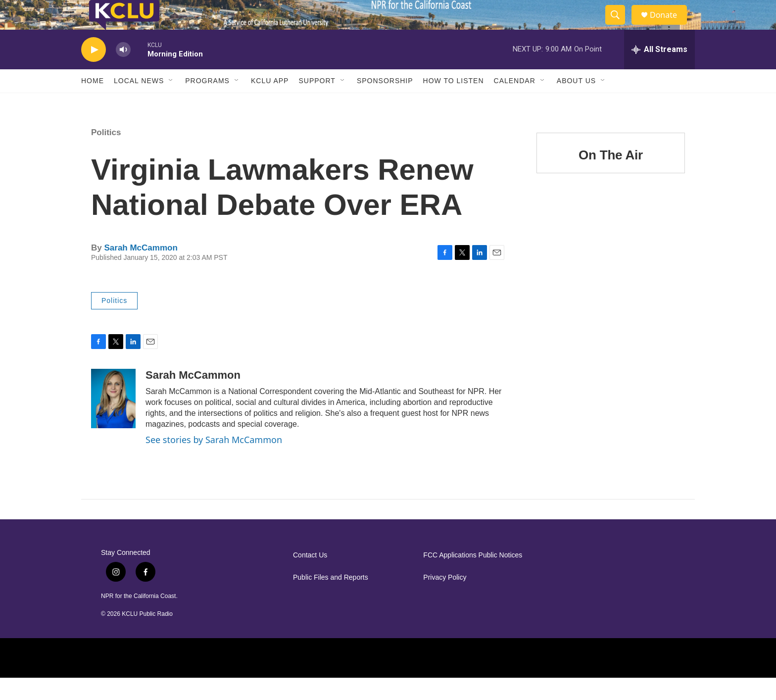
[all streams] (659, 72)
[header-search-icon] (620, 26)
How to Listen (454, 103)
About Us (576, 103)
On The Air (611, 177)
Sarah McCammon (141, 270)
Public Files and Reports (331, 600)
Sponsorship (385, 103)
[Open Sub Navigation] (171, 103)
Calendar (515, 103)
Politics (106, 155)
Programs (207, 103)
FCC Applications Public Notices (473, 577)
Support (317, 103)
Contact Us (310, 577)
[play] (94, 72)
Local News (139, 103)
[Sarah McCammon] (113, 421)
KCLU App (270, 103)
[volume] (123, 72)
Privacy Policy (445, 600)
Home (93, 103)
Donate (670, 26)
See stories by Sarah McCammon (214, 462)
